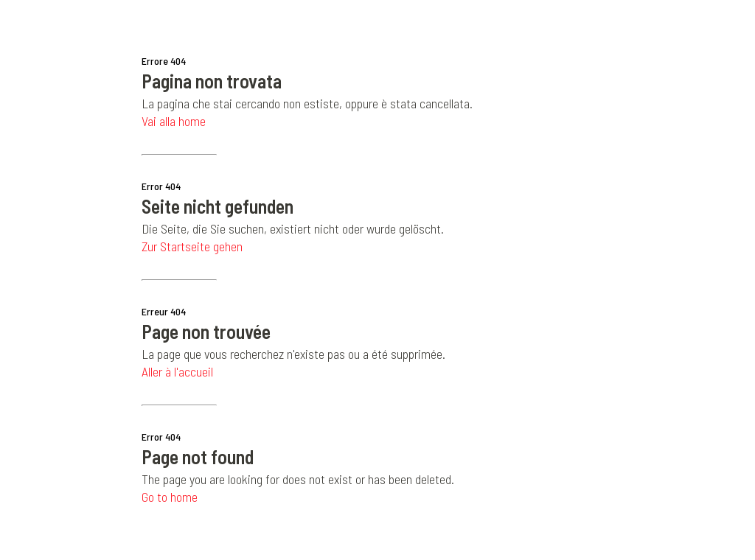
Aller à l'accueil (177, 371)
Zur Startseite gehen (192, 246)
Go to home (170, 497)
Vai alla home (174, 121)
